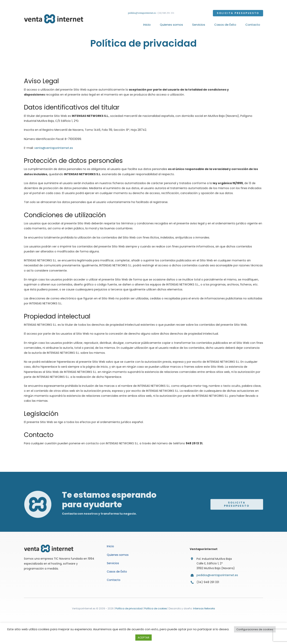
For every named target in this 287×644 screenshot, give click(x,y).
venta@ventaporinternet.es (54, 148)
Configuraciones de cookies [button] (255, 629)
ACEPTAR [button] (143, 638)
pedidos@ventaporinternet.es (143, 13)
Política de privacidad (129, 608)
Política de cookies (156, 608)
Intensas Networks (204, 608)
